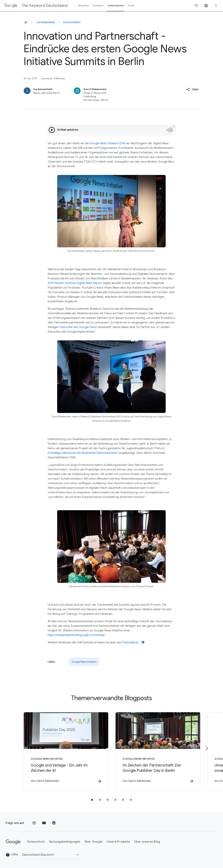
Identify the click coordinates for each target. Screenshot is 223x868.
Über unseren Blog (147, 842)
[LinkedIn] (54, 823)
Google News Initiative (84, 662)
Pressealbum (130, 642)
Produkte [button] (98, 6)
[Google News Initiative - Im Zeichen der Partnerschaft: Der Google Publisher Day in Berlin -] (158, 751)
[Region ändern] (51, 855)
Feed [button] (131, 6)
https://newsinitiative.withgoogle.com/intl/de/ (76, 635)
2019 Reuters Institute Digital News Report (75, 283)
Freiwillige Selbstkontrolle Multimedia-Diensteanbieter (83, 453)
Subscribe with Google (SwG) (78, 327)
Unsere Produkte (118, 842)
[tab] (92, 800)
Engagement (72, 22)
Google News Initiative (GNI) (108, 143)
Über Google (93, 842)
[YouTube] (44, 823)
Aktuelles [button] (83, 6)
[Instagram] (34, 823)
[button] (193, 89)
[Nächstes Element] (206, 748)
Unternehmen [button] (116, 6)
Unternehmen (45, 22)
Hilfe (12, 855)
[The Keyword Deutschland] (26, 22)
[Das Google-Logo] (13, 842)
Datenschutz (36, 842)
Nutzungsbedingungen (65, 842)
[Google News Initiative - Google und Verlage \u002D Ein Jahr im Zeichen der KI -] (65, 751)
